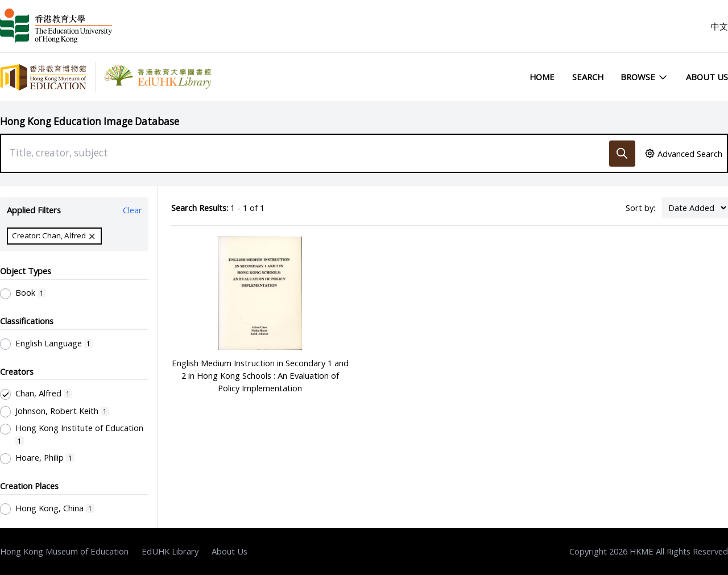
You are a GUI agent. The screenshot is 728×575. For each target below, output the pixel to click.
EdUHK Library (170, 551)
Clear (133, 210)
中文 (719, 26)
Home (542, 77)
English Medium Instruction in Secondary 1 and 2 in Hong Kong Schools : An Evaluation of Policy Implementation (260, 375)
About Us (707, 77)
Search (588, 77)
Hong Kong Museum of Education (64, 551)
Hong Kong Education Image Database (90, 121)
